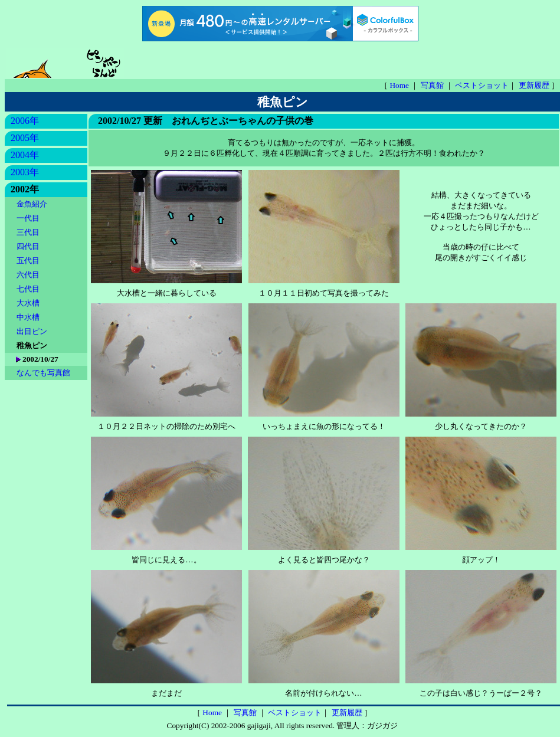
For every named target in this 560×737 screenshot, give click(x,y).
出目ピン (33, 331)
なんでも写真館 (43, 373)
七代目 (29, 289)
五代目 (29, 261)
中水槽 (29, 317)
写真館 (433, 85)
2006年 (25, 121)
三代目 (29, 232)
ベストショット (482, 85)
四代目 (29, 246)
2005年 (25, 138)
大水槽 (29, 303)
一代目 (29, 218)
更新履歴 (535, 85)
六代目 (29, 275)
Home (400, 85)
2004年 (25, 155)
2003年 (25, 172)
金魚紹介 (33, 204)
